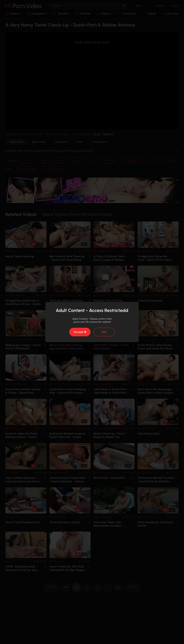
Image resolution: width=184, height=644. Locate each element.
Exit (104, 332)
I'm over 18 (80, 332)
